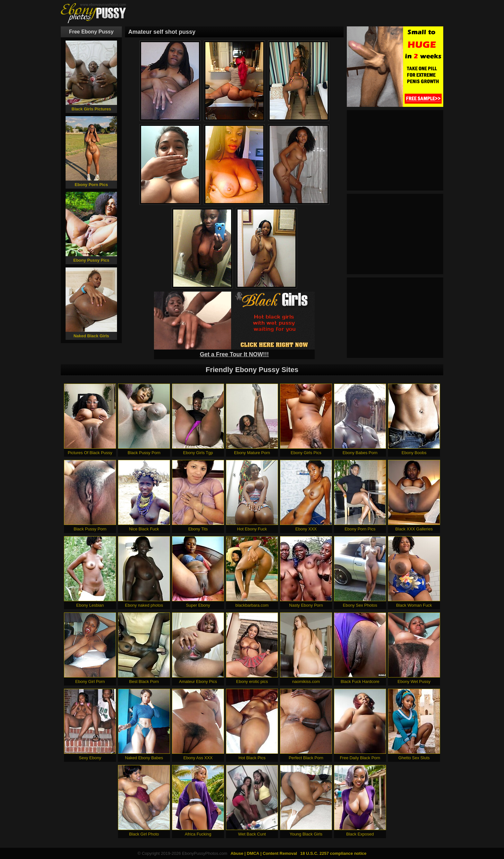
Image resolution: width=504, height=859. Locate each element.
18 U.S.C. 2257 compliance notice (333, 853)
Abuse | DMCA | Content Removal (264, 853)
